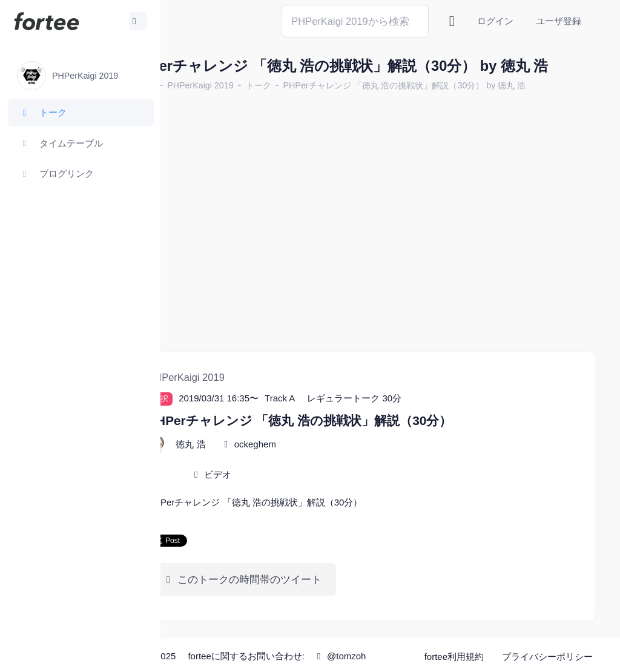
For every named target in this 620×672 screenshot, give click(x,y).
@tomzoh (330, 661)
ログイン (495, 21)
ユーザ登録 (559, 21)
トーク (316, 105)
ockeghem (313, 435)
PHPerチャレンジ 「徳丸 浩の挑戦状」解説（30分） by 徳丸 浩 (462, 105)
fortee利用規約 (458, 641)
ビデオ (276, 465)
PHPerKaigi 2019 (258, 105)
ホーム (200, 105)
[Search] (355, 21)
